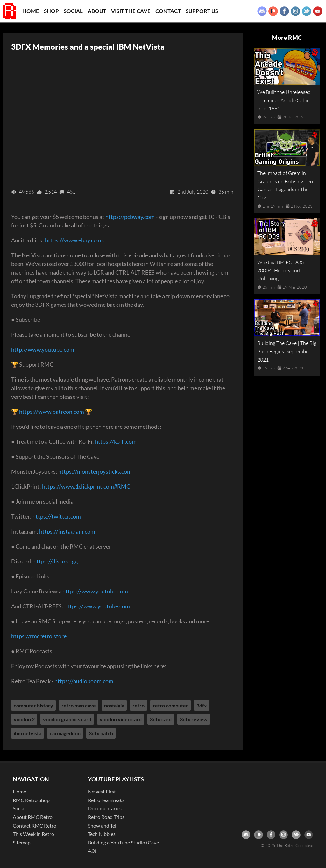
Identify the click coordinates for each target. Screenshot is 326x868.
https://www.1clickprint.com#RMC (86, 486)
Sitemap (22, 842)
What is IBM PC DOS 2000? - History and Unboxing (280, 270)
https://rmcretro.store (39, 636)
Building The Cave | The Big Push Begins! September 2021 (287, 351)
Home (31, 11)
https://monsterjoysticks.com (95, 471)
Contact (168, 11)
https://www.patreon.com (52, 412)
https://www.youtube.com (95, 591)
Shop (51, 11)
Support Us (202, 11)
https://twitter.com (57, 516)
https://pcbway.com (130, 217)
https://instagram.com (67, 531)
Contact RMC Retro (35, 825)
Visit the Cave (131, 11)
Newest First (102, 791)
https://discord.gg (56, 561)
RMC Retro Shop (31, 800)
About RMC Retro (33, 817)
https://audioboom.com (84, 681)
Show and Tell (103, 825)
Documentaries (105, 808)
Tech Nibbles (102, 834)
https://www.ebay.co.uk (74, 240)
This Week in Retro (33, 834)
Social (73, 11)
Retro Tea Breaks (106, 800)
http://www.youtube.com (43, 349)
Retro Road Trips (106, 817)
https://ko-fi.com (116, 441)
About (97, 11)
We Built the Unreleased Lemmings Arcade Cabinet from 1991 (286, 100)
